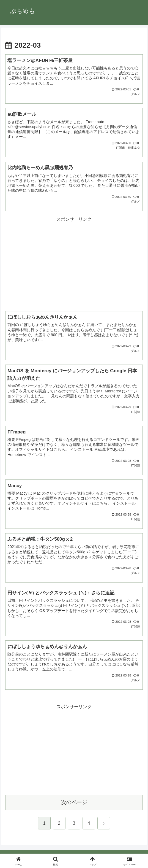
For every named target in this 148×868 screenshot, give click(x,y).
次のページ (74, 802)
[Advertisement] (74, 262)
